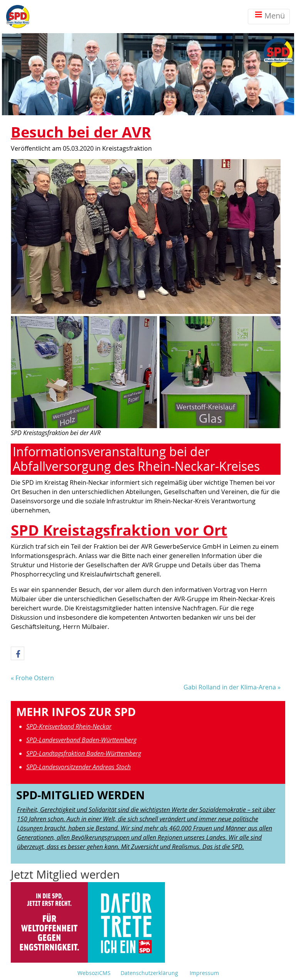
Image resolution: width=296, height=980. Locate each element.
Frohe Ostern (35, 678)
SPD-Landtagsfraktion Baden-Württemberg (84, 753)
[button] (18, 654)
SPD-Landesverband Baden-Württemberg (81, 740)
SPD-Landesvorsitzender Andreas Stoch (78, 767)
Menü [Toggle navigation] (269, 16)
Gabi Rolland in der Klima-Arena (230, 687)
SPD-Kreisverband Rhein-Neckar (69, 726)
